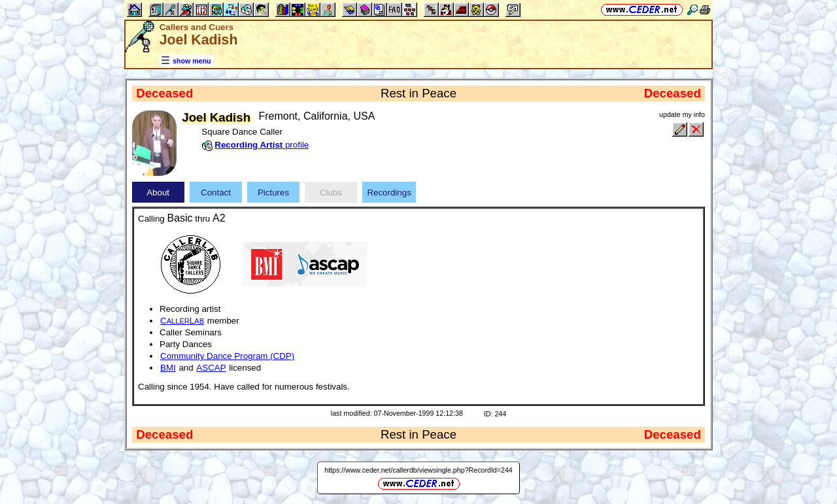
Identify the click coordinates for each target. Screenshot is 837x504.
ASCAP (211, 368)
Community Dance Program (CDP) (227, 356)
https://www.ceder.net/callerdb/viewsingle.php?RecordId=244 (418, 470)
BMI (168, 368)
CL (182, 321)
